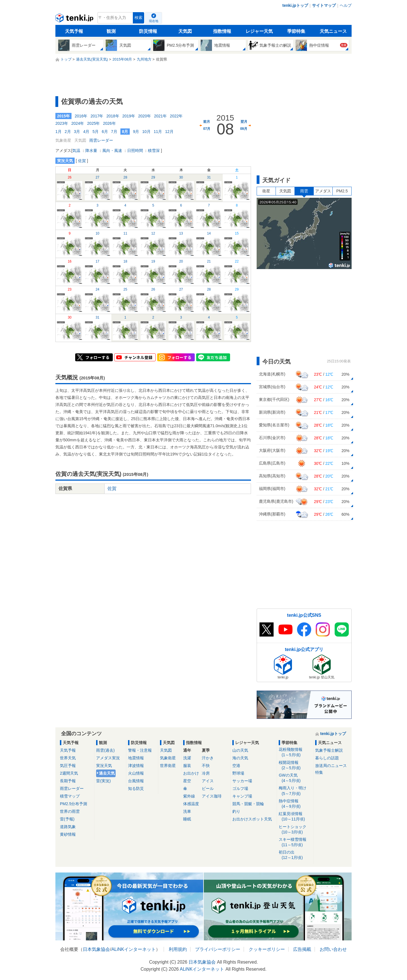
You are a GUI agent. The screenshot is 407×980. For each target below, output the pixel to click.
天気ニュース (333, 31)
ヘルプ (346, 5)
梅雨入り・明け (295, 791)
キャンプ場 (242, 796)
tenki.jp (75, 19)
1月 (59, 132)
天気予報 (74, 31)
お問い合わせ (333, 949)
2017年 (97, 116)
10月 (146, 132)
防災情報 (148, 31)
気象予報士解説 (329, 750)
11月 (158, 132)
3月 (77, 132)
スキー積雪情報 (295, 842)
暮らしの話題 (327, 758)
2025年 (93, 123)
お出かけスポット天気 (252, 819)
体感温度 (191, 804)
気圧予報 (68, 766)
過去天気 (107, 773)
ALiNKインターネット (134, 949)
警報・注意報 (140, 750)
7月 (114, 132)
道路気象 (68, 827)
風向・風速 (112, 151)
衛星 (266, 191)
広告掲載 (302, 949)
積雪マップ (70, 796)
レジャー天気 (259, 31)
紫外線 (189, 796)
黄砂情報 (68, 834)
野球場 (238, 773)
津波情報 (136, 766)
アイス (208, 781)
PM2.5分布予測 (73, 804)
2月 (68, 132)
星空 (187, 781)
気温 (76, 151)
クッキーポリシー (267, 949)
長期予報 (68, 781)
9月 (136, 132)
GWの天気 (295, 778)
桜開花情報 (295, 765)
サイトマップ (324, 5)
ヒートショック (295, 830)
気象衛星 (168, 758)
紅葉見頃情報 (295, 817)
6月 (105, 132)
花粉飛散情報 (295, 752)
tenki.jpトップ (295, 5)
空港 (236, 766)
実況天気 (104, 766)
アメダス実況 (108, 758)
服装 (187, 766)
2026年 (109, 123)
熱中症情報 (295, 804)
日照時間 (135, 151)
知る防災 (136, 788)
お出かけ (191, 773)
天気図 (185, 31)
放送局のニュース (331, 766)
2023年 (62, 123)
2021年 (160, 116)
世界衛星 (168, 766)
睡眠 (187, 819)
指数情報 (222, 31)
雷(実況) (103, 781)
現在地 (154, 21)
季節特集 (296, 31)
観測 (111, 31)
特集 (319, 772)
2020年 (145, 116)
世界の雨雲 (70, 811)
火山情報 (136, 773)
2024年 (78, 123)
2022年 (176, 116)
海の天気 (240, 758)
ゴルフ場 (240, 788)
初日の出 (295, 855)
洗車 (187, 811)
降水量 (91, 151)
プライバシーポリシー (218, 949)
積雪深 (154, 151)
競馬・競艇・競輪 (248, 804)
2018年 (113, 116)
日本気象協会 (96, 949)
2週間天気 (69, 773)
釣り (236, 811)
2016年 (81, 116)
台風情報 (136, 781)
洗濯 (187, 758)
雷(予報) (67, 819)
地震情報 (136, 758)
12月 (169, 132)
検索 (138, 18)
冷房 (206, 773)
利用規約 (178, 949)
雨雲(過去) (105, 750)
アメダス (323, 191)
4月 (86, 132)
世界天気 (68, 758)
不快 (206, 766)
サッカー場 (242, 781)
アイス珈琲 (212, 796)
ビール (208, 788)
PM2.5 (342, 191)
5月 (96, 132)
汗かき (208, 758)
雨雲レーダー (101, 140)
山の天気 (240, 750)
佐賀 (82, 161)
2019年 (129, 116)
